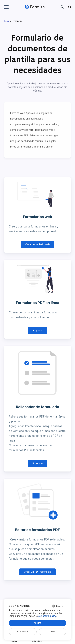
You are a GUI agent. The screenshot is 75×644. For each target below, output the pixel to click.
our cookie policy (47, 616)
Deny (52, 632)
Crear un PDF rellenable (37, 572)
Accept (37, 623)
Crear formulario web (37, 244)
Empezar (37, 330)
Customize (23, 632)
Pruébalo (37, 463)
